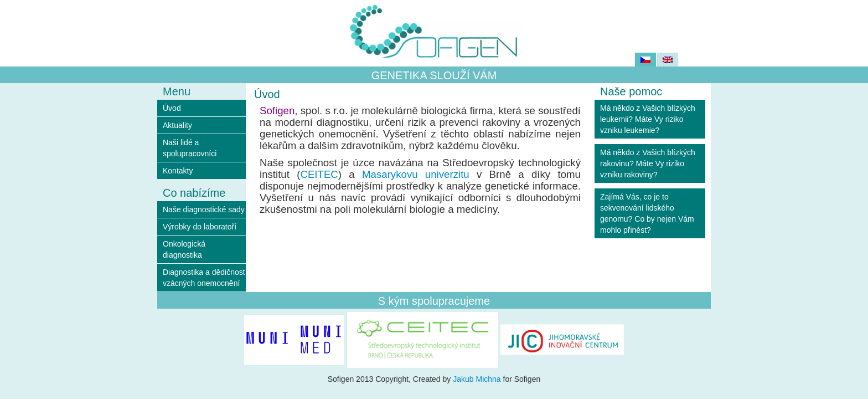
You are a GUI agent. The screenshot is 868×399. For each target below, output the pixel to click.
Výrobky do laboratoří (200, 227)
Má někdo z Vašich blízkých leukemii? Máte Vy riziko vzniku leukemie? (648, 119)
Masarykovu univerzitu (416, 174)
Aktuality (177, 125)
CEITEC (319, 174)
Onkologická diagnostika (184, 249)
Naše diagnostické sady (204, 209)
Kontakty (178, 171)
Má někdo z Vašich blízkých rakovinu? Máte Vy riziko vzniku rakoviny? (648, 163)
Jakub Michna (477, 379)
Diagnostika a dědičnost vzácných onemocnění (204, 278)
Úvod (172, 108)
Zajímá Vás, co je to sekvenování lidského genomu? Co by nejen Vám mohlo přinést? (647, 213)
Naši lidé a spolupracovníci (190, 148)
